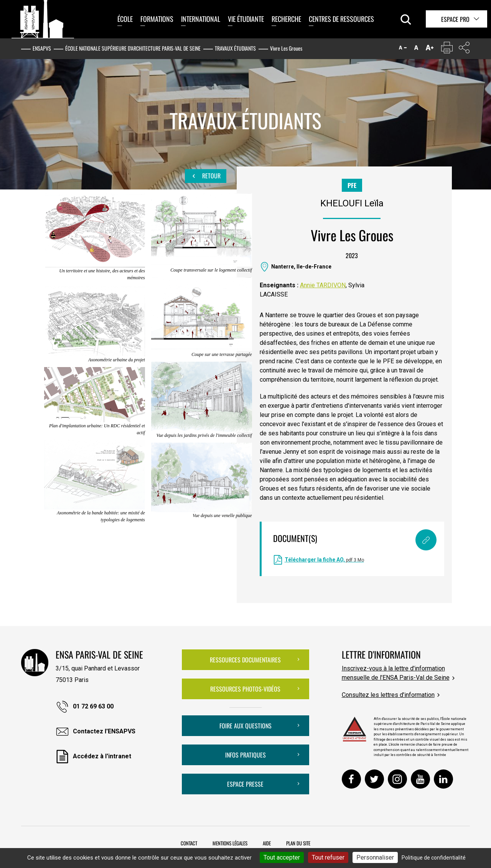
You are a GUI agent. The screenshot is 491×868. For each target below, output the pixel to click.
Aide (267, 843)
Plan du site (298, 843)
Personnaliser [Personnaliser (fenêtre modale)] (375, 857)
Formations (157, 19)
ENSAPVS (42, 48)
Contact (189, 843)
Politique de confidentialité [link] (434, 858)
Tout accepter (282, 857)
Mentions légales (230, 843)
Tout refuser (328, 857)
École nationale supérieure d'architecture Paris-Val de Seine (133, 48)
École (125, 19)
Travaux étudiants (235, 48)
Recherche (286, 19)
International (201, 19)
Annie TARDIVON (323, 285)
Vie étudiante (246, 19)
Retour (206, 176)
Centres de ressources (341, 19)
